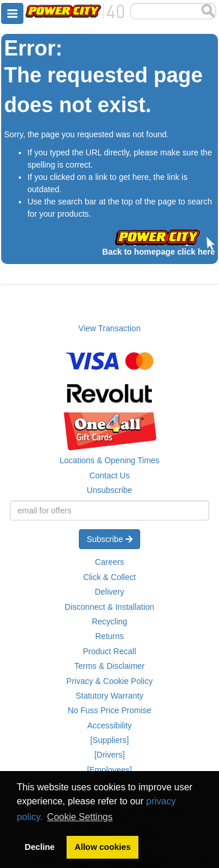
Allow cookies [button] (103, 847)
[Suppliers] (109, 740)
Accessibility (109, 725)
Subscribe (109, 539)
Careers (110, 562)
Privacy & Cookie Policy (110, 681)
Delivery (109, 592)
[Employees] (109, 770)
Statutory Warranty (109, 696)
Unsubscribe (110, 490)
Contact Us (109, 475)
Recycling (109, 622)
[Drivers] (109, 755)
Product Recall (109, 651)
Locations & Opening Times (109, 460)
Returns (109, 636)
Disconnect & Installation (109, 607)
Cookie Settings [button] (80, 817)
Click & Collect (109, 577)
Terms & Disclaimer (109, 666)
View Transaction (109, 328)
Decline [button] (39, 847)
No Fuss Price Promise (109, 710)
